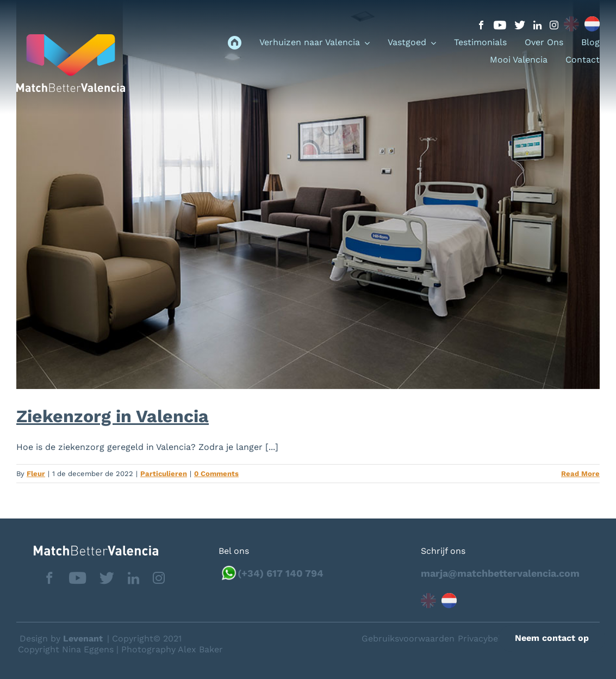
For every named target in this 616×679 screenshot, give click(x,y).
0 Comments (216, 474)
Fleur (36, 474)
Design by (61, 638)
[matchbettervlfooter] (87, 550)
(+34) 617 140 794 (281, 573)
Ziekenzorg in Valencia (113, 416)
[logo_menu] (71, 38)
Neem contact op (552, 638)
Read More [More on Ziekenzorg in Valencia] (580, 474)
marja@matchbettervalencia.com (500, 573)
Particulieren (164, 474)
